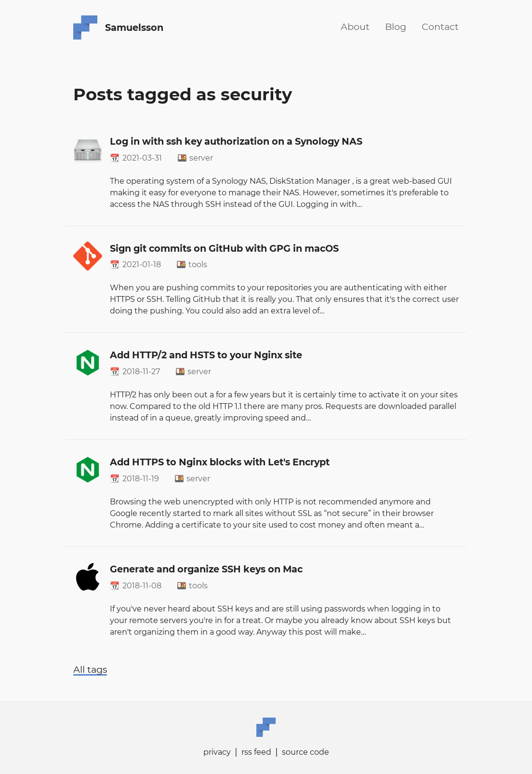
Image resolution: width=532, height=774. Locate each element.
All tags (90, 669)
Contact (440, 27)
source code (306, 752)
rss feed (256, 752)
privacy (217, 752)
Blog (396, 27)
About (355, 27)
